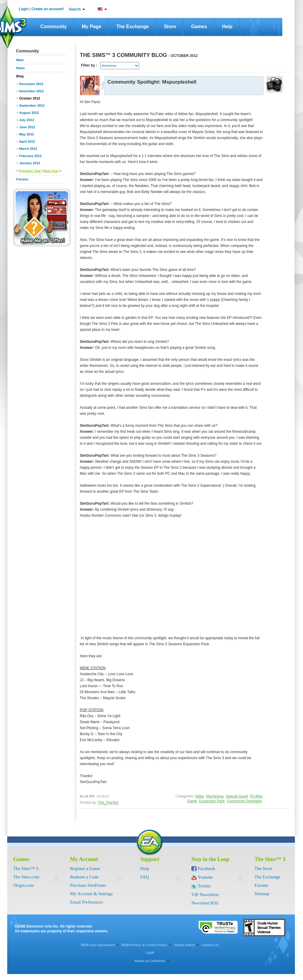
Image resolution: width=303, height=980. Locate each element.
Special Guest (237, 796)
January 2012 (30, 163)
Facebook (206, 869)
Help (227, 27)
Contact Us (210, 945)
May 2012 (27, 134)
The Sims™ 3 (26, 869)
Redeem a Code (84, 877)
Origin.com (24, 885)
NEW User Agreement (98, 945)
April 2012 (27, 141)
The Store (263, 869)
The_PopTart (108, 803)
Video (199, 796)
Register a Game (85, 869)
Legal (150, 952)
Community (54, 27)
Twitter (204, 886)
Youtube (205, 877)
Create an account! (48, 9)
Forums (261, 885)
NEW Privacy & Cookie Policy (144, 945)
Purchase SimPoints (88, 885)
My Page (92, 27)
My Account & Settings (91, 894)
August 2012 (29, 113)
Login (24, 9)
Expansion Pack (212, 801)
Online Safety (184, 945)
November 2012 (31, 91)
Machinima (215, 796)
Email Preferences (87, 902)
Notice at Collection (150, 961)
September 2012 (32, 105)
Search (75, 9)
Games (199, 27)
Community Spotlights (244, 801)
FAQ (145, 877)
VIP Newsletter (205, 895)
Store (170, 27)
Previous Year (30, 171)
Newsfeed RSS (205, 903)
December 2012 (31, 84)
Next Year (51, 171)
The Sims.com (26, 877)
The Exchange (132, 27)
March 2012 (28, 149)
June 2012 (27, 127)
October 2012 (30, 98)
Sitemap (262, 894)
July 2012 (27, 120)
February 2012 (30, 156)
